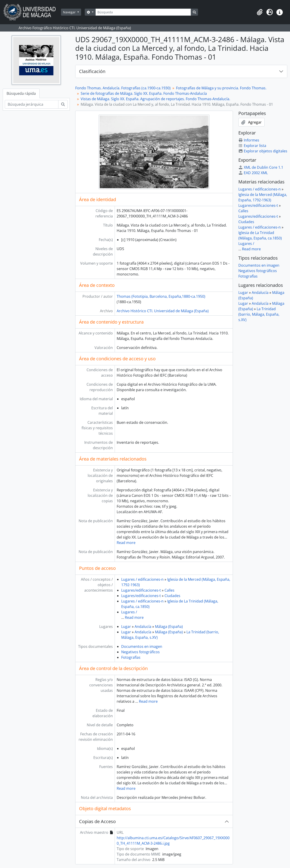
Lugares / (129, 612)
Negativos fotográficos (140, 652)
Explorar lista (252, 146)
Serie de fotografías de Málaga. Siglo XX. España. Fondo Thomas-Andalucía (144, 93)
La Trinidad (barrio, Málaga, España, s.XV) (259, 314)
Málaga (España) (169, 627)
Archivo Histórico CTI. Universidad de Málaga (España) (163, 311)
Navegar (70, 12)
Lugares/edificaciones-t (141, 590)
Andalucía (143, 627)
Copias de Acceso (97, 821)
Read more (126, 543)
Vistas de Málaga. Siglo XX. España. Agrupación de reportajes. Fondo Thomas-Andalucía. (155, 99)
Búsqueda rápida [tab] (21, 93)
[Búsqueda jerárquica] (32, 104)
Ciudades (172, 596)
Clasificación (92, 71)
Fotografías (131, 657)
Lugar (126, 627)
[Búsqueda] (143, 12)
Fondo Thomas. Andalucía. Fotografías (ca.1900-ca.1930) (123, 88)
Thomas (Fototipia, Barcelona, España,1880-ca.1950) (161, 296)
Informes (249, 140)
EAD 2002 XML (253, 173)
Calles (169, 590)
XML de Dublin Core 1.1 (261, 167)
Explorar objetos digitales (263, 151)
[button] (260, 12)
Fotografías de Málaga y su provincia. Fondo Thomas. (221, 88)
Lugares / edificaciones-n (142, 579)
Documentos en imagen (142, 646)
